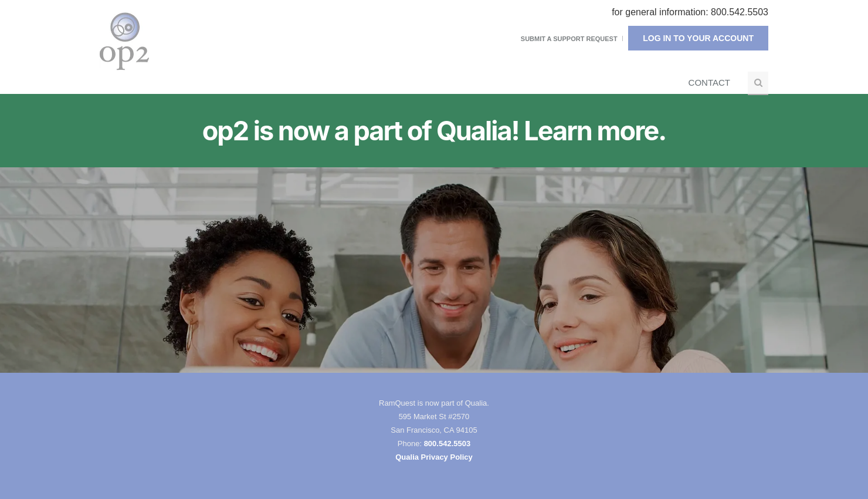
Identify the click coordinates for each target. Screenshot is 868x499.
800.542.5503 (447, 444)
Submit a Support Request (569, 39)
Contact (709, 82)
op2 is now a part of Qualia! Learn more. (434, 131)
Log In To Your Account (698, 38)
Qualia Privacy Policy (434, 457)
